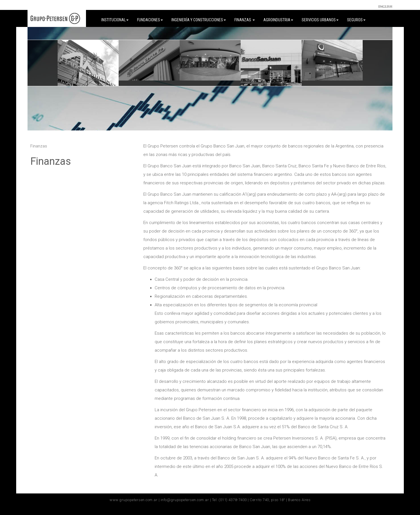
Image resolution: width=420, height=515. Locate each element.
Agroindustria (278, 20)
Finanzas (245, 20)
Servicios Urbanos (320, 20)
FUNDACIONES (150, 20)
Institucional (115, 20)
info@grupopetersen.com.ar (185, 500)
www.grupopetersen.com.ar (134, 500)
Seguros (356, 20)
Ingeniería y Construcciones (199, 20)
